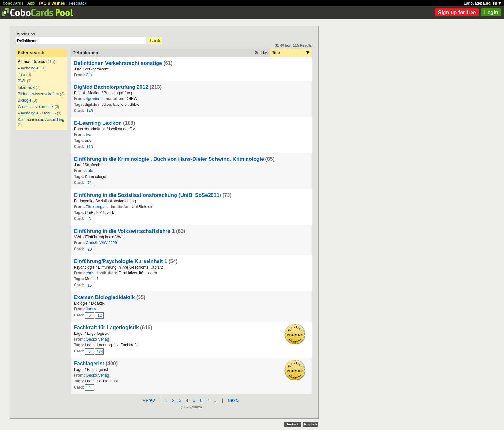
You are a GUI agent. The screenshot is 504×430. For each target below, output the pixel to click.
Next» (234, 400)
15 (90, 285)
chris (90, 273)
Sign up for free (457, 12)
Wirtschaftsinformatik (36, 107)
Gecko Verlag (97, 339)
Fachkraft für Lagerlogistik (106, 328)
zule (89, 171)
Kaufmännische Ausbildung (41, 120)
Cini (89, 75)
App (31, 3)
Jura (21, 75)
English (492, 3)
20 (90, 249)
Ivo (88, 135)
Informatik (26, 87)
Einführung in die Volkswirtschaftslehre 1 (124, 231)
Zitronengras (97, 207)
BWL (22, 81)
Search (155, 41)
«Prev (149, 400)
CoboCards (13, 3)
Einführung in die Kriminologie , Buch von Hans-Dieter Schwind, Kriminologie (170, 159)
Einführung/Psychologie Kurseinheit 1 (121, 261)
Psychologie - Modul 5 (37, 113)
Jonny (91, 309)
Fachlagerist (89, 364)
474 (100, 352)
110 (90, 147)
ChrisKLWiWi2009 (101, 243)
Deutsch (292, 424)
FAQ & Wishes (52, 3)
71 (90, 183)
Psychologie (28, 68)
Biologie (25, 100)
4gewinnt (94, 99)
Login (491, 12)
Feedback (78, 3)
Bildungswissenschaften (38, 94)
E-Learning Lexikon (98, 123)
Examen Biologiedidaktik (104, 297)
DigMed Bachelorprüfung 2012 (111, 87)
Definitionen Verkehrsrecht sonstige (118, 63)
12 (99, 316)
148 (90, 111)
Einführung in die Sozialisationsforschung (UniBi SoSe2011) (148, 195)
